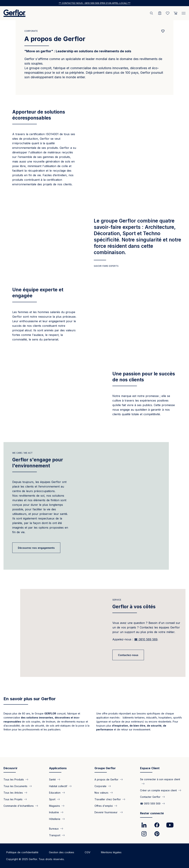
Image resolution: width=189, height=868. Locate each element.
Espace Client (150, 768)
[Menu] (184, 12)
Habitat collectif (58, 786)
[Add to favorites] (163, 31)
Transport (55, 835)
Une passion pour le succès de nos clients (144, 377)
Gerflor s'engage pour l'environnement (38, 473)
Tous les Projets (13, 799)
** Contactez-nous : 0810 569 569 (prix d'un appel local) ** (95, 3)
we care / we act (22, 463)
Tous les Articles (13, 793)
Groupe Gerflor (105, 768)
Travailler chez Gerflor (108, 799)
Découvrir (11, 768)
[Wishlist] (168, 13)
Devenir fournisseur (106, 812)
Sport (52, 799)
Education (55, 793)
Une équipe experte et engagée (38, 293)
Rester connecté (152, 813)
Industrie (54, 812)
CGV (87, 852)
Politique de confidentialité (22, 852)
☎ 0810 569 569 (150, 803)
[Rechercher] (152, 13)
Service (117, 610)
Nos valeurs (101, 793)
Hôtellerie (55, 819)
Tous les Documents (15, 786)
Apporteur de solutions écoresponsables (39, 115)
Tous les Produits (14, 779)
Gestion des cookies (62, 852)
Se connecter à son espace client (160, 779)
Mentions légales (111, 852)
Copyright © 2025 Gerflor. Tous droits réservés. (35, 859)
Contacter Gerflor (150, 797)
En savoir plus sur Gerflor (30, 709)
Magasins (55, 806)
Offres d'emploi (104, 806)
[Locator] (160, 13)
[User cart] (175, 13)
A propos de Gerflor (106, 779)
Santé (52, 779)
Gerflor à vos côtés (134, 617)
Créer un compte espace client (158, 790)
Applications (58, 768)
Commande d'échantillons (19, 806)
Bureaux (54, 829)
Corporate (31, 31)
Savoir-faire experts (106, 266)
